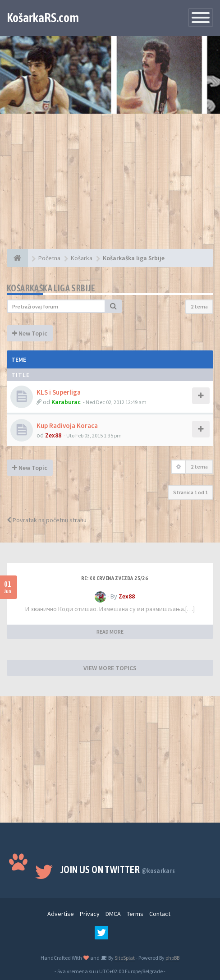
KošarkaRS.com (43, 18)
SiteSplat (124, 958)
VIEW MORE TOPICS (110, 668)
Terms (135, 914)
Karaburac (66, 402)
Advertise (61, 914)
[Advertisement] (110, 186)
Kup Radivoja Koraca (67, 426)
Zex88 (53, 435)
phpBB (172, 958)
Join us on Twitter (118, 870)
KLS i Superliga (59, 392)
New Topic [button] (30, 333)
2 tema (199, 306)
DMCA (113, 914)
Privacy (90, 914)
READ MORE (110, 632)
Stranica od (190, 492)
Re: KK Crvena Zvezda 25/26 (115, 578)
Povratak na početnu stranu (47, 520)
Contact (160, 914)
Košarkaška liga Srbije (51, 288)
